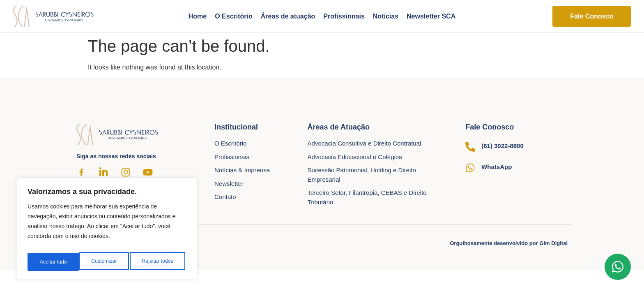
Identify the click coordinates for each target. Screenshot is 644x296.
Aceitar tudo (161, 262)
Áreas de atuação (288, 16)
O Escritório (234, 16)
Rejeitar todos (106, 262)
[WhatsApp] (470, 168)
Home (198, 16)
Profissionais (344, 16)
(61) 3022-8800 (503, 146)
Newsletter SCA (431, 16)
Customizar (52, 262)
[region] (107, 231)
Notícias (386, 16)
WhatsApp (497, 167)
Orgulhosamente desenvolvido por (509, 243)
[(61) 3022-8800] (470, 147)
